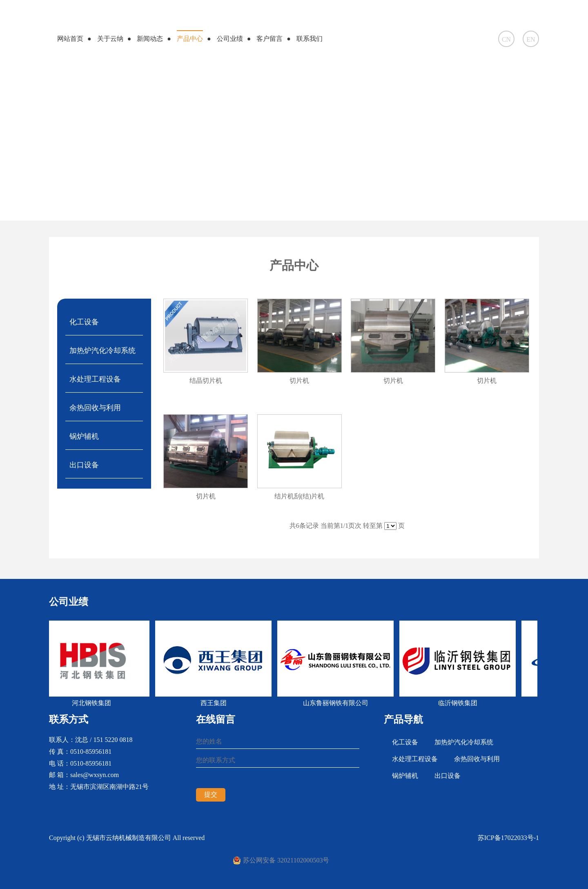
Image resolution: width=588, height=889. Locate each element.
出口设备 (84, 465)
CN (506, 39)
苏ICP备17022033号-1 (508, 838)
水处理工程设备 (95, 379)
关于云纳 (110, 39)
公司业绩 (230, 39)
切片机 (299, 381)
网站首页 (70, 39)
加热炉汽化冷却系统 (102, 351)
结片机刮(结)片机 (300, 496)
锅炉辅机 (84, 436)
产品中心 (190, 39)
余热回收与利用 (95, 408)
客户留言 (269, 39)
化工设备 (84, 322)
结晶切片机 (206, 381)
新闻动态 (150, 39)
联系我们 (310, 39)
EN (531, 39)
